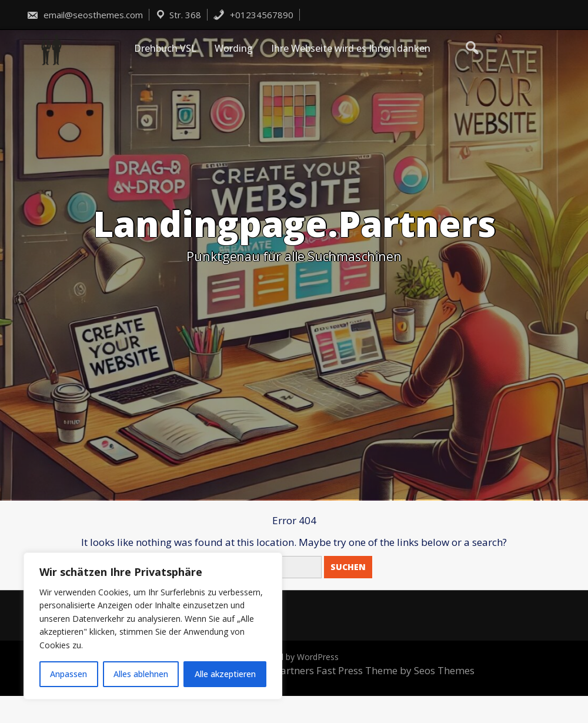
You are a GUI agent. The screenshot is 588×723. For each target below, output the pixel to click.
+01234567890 (253, 15)
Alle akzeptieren (225, 674)
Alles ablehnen (141, 674)
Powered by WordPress (294, 657)
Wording (234, 48)
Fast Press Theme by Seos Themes (395, 670)
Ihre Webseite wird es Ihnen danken (351, 48)
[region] (153, 626)
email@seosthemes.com (85, 15)
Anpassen (69, 674)
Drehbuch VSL (165, 48)
